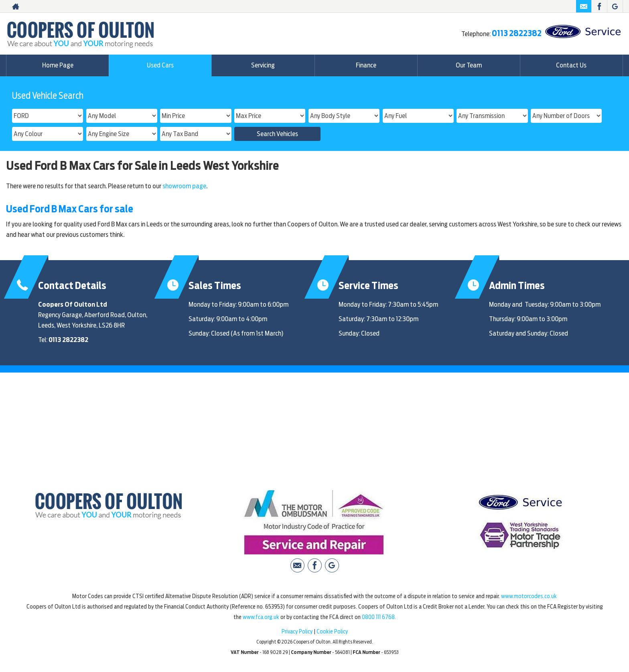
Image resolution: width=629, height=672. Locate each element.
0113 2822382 (517, 33)
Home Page (58, 65)
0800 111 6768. (379, 617)
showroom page (184, 186)
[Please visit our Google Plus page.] (615, 6)
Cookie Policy (332, 631)
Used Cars (160, 65)
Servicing (263, 65)
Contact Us (571, 65)
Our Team (469, 65)
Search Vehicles (277, 134)
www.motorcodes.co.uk (529, 596)
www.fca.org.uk (261, 617)
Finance (366, 65)
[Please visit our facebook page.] (599, 6)
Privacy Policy (297, 631)
